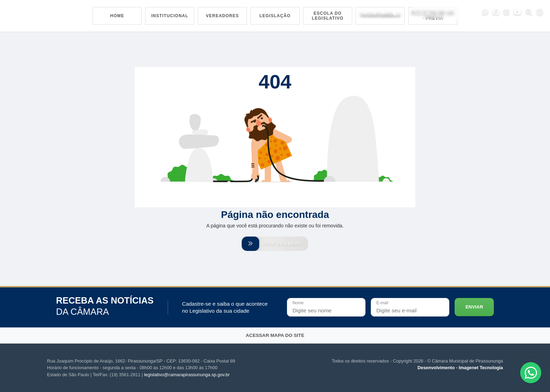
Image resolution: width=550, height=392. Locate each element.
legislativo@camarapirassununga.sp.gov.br (187, 375)
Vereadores (222, 16)
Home (117, 16)
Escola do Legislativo (328, 16)
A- (365, 13)
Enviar (474, 307)
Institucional (170, 16)
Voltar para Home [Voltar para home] (275, 244)
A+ (384, 13)
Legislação (275, 16)
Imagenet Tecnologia (481, 368)
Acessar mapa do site (275, 335)
